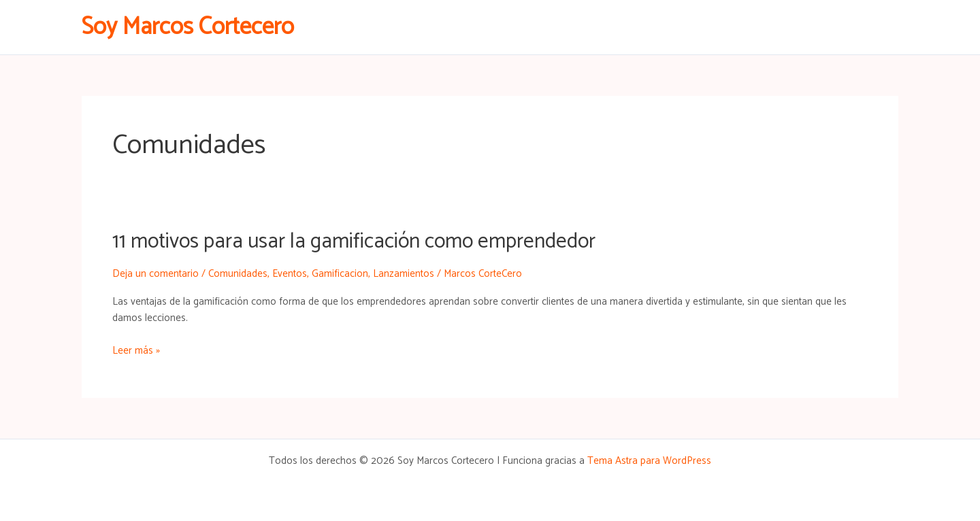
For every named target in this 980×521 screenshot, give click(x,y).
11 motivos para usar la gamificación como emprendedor (354, 242)
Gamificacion (340, 274)
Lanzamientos (404, 274)
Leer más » (136, 351)
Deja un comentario (156, 274)
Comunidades (238, 274)
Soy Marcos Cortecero (188, 27)
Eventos (290, 274)
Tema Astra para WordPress (649, 461)
